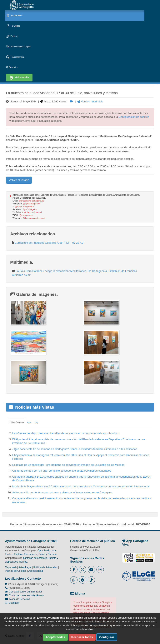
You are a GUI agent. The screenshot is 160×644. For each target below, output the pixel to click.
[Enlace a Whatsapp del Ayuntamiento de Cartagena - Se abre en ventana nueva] (74, 580)
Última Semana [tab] (17, 422)
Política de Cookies (16, 571)
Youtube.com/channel (32, 212)
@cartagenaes (26, 215)
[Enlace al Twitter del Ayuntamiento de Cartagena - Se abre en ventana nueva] (83, 570)
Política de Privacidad (45, 567)
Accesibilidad (36, 571)
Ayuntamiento (15, 16)
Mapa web (11, 567)
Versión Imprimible (90, 101)
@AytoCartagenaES (24, 207)
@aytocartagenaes (32, 204)
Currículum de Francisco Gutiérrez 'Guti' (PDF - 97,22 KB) (50, 243)
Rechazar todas (82, 637)
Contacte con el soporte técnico (26, 595)
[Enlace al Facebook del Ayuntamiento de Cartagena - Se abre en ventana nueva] (74, 570)
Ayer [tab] (29, 422)
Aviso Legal (25, 567)
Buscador (12, 67)
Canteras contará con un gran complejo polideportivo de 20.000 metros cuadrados (62, 471)
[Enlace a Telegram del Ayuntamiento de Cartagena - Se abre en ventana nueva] (83, 580)
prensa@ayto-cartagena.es (32, 201)
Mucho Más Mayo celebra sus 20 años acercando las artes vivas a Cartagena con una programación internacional (81, 486)
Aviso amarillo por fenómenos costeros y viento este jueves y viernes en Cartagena (62, 492)
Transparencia (15, 57)
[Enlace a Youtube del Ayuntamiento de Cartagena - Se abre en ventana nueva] (91, 570)
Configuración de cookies (134, 117)
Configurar (107, 637)
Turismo (12, 36)
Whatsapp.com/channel (34, 218)
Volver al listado (19, 180)
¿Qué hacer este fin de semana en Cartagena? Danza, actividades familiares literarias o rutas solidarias (75, 449)
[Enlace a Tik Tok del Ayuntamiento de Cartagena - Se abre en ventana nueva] (91, 580)
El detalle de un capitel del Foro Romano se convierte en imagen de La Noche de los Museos (68, 465)
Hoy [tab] (37, 422)
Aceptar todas (55, 637)
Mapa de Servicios (17, 599)
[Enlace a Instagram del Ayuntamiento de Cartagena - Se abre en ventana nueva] (100, 570)
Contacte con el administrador (26, 592)
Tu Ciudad (13, 26)
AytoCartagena (30, 210)
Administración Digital (18, 47)
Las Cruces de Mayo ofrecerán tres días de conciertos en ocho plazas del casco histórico (66, 433)
